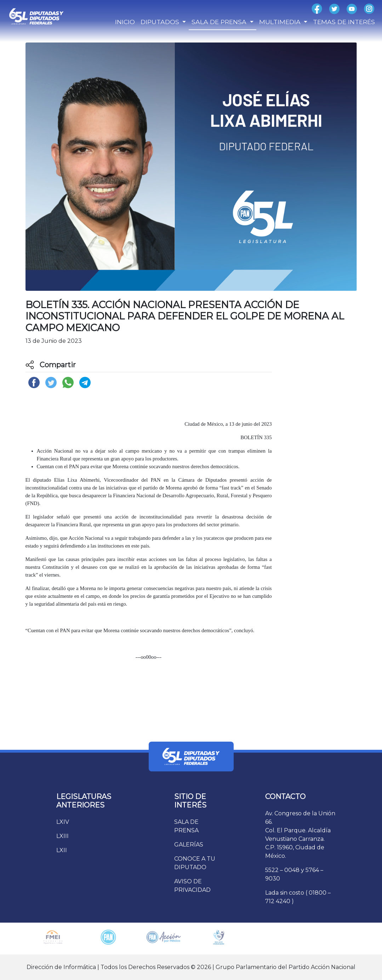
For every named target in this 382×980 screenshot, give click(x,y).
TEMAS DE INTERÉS (344, 22)
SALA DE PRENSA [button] (220, 22)
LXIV (63, 822)
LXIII (62, 836)
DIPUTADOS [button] (161, 22)
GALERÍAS (189, 845)
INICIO (125, 22)
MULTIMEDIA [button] (281, 22)
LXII (62, 850)
